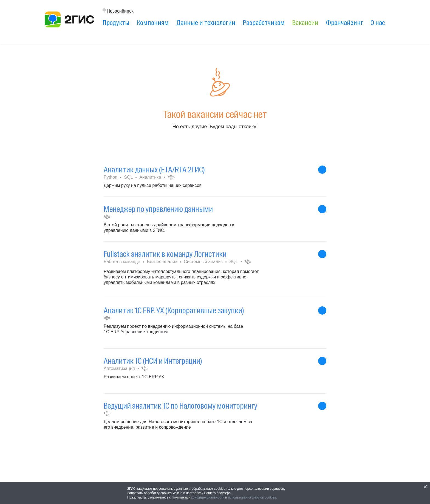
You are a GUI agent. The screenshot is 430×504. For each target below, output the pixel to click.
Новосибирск (120, 11)
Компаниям (153, 22)
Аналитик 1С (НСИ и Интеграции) (153, 361)
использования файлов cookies (252, 497)
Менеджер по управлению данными (158, 209)
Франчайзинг (345, 22)
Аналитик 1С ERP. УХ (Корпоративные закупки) (174, 310)
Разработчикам (264, 22)
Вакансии (305, 22)
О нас (378, 22)
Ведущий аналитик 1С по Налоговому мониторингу (180, 406)
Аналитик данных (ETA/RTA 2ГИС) (154, 170)
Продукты (116, 22)
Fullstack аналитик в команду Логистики (165, 254)
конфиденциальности (208, 497)
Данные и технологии (206, 22)
